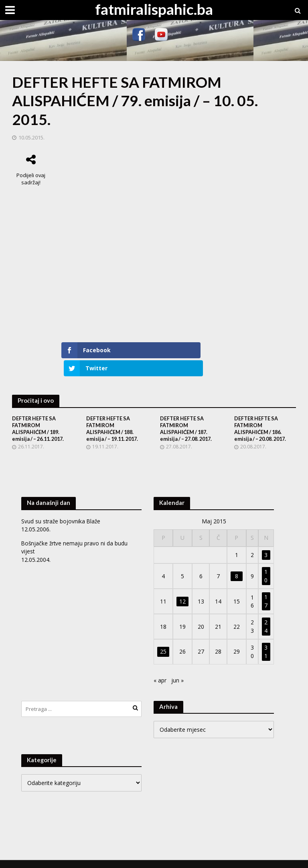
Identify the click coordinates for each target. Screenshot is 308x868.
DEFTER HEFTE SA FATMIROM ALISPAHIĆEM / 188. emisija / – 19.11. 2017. (115, 415)
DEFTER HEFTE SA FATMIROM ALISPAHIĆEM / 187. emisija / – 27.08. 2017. (188, 415)
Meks (93, 857)
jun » (177, 667)
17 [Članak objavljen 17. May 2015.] (266, 588)
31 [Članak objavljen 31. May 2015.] (266, 638)
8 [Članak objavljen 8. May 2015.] (237, 563)
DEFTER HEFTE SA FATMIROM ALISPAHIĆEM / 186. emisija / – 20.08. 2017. (263, 415)
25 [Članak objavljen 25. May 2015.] (163, 639)
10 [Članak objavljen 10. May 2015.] (266, 563)
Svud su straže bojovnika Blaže (62, 508)
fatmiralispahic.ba (154, 9)
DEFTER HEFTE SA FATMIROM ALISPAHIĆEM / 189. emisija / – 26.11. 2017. (41, 415)
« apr (160, 667)
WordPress (146, 857)
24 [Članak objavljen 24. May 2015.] (266, 613)
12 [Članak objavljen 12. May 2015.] (182, 588)
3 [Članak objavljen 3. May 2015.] (266, 542)
